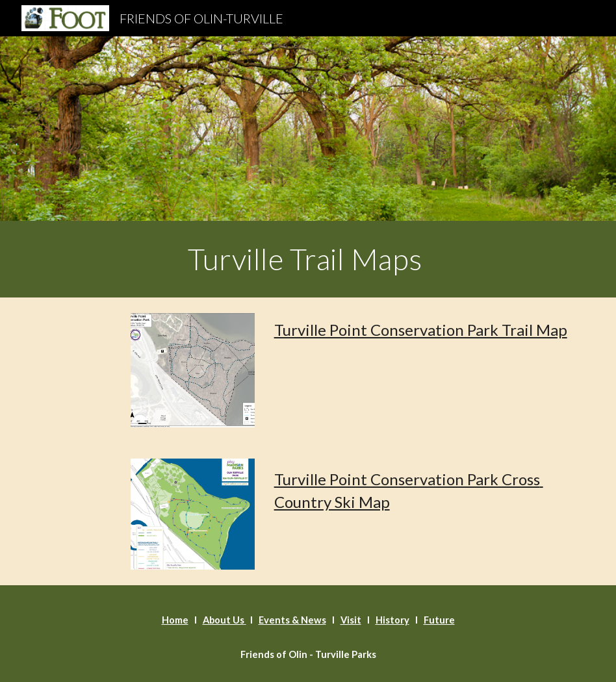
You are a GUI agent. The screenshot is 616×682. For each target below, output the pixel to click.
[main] (308, 259)
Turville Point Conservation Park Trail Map (421, 330)
